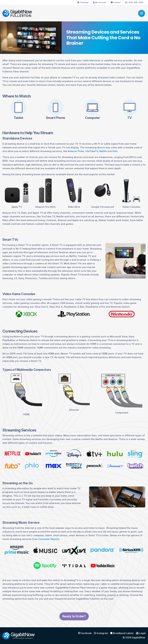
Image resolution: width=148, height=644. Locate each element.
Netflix (103, 151)
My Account (100, 2)
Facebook (85, 633)
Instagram (101, 633)
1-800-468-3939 (134, 2)
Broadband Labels (122, 633)
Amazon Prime (76, 151)
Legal (141, 633)
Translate (83, 2)
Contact (116, 2)
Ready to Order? (74, 619)
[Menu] (141, 13)
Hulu (115, 151)
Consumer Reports (49, 539)
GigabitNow (138, 637)
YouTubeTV (92, 151)
